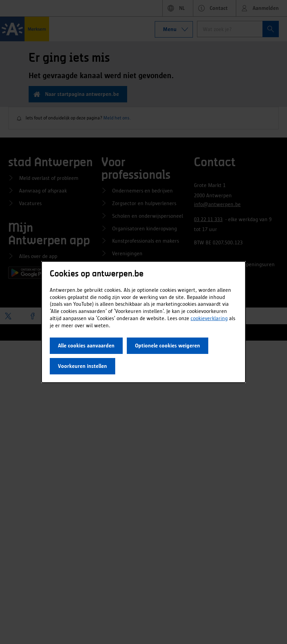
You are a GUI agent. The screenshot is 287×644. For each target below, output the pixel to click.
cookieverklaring (209, 318)
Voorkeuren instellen (82, 366)
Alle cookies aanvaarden (86, 346)
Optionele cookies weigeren (168, 346)
